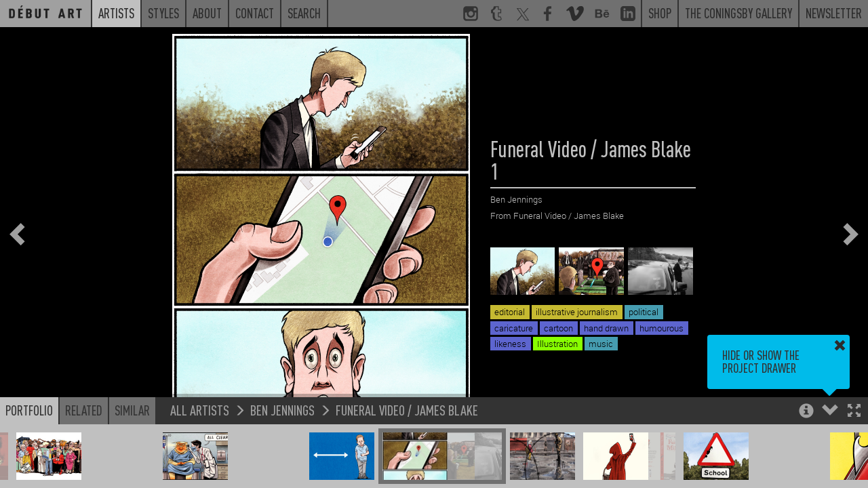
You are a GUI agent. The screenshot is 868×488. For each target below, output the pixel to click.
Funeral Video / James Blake (407, 410)
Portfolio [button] (29, 410)
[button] (854, 412)
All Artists (200, 410)
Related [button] (84, 410)
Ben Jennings (282, 410)
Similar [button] (132, 410)
